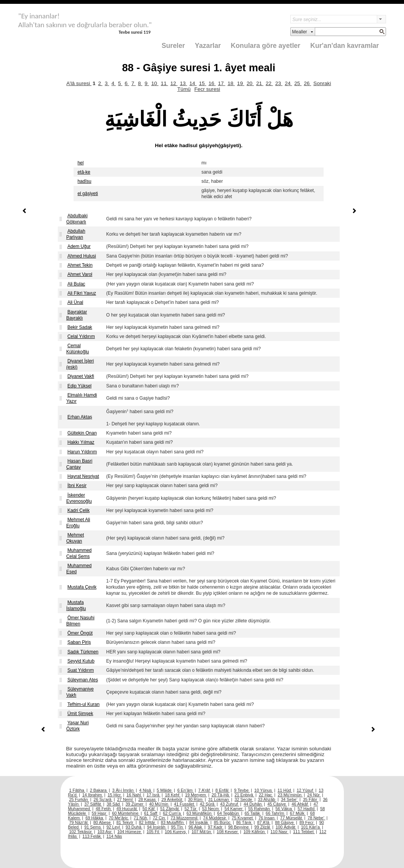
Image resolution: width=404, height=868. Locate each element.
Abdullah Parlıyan (76, 234)
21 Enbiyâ (245, 795)
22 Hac (266, 795)
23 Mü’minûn (290, 795)
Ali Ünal (75, 302)
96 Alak (196, 827)
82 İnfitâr (148, 822)
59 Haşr (100, 813)
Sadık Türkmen (83, 652)
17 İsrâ (154, 795)
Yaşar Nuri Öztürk (78, 726)
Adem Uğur (79, 246)
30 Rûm (196, 799)
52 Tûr (191, 809)
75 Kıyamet (243, 818)
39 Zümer (135, 804)
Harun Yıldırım (82, 452)
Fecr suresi (207, 89)
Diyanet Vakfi (81, 376)
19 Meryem (196, 795)
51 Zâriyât (170, 809)
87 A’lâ (264, 822)
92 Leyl (114, 827)
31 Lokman (219, 799)
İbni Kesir (77, 486)
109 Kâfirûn (255, 832)
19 (241, 83)
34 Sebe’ (290, 799)
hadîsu (84, 181)
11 (164, 83)
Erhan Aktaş (80, 417)
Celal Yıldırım (81, 336)
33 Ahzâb (267, 799)
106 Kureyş (176, 832)
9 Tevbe (242, 790)
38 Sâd (114, 804)
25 (298, 83)
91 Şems (93, 827)
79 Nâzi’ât (79, 822)
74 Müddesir (215, 818)
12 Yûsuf (306, 790)
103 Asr (105, 832)
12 (174, 83)
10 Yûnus (264, 790)
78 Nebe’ (316, 818)
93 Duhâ (134, 827)
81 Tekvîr (125, 822)
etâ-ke (84, 172)
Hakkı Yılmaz (81, 442)
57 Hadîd (307, 809)
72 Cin (159, 818)
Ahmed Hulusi (82, 256)
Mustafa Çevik (82, 587)
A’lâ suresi (79, 83)
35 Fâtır (311, 799)
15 (202, 83)
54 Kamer (234, 809)
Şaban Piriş (79, 642)
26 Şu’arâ (103, 799)
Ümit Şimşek (80, 714)
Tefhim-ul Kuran (83, 704)
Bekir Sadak (80, 327)
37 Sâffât (93, 804)
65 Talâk (253, 813)
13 (184, 83)
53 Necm (211, 809)
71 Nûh (141, 818)
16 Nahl (134, 795)
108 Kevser (228, 832)
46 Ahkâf (300, 804)
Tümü (184, 89)
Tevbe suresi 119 (135, 32)
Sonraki (322, 83)
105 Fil (154, 832)
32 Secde (244, 799)
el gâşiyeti (88, 194)
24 (289, 83)
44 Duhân (253, 804)
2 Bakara (99, 790)
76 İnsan (267, 818)
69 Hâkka (95, 818)
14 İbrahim (93, 795)
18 (231, 83)
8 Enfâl (223, 790)
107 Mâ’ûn (202, 832)
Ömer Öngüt (80, 633)
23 (279, 83)
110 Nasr (279, 832)
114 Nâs (114, 836)
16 (212, 83)
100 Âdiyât (286, 827)
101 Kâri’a (311, 827)
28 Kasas (147, 799)
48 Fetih (104, 809)
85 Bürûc (223, 822)
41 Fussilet (185, 804)
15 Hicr (115, 795)
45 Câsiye (277, 804)
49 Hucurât (127, 809)
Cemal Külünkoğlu (78, 349)
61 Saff (151, 813)
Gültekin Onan (82, 433)
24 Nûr (314, 795)
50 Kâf (149, 809)
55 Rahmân (259, 809)
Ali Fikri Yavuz (82, 293)
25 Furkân (79, 799)
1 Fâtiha (77, 790)
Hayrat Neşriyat (83, 476)
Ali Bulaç (76, 284)
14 (193, 83)
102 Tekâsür (81, 832)
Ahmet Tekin (80, 265)
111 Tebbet (304, 832)
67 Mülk (298, 813)
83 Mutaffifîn (173, 822)
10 (155, 83)
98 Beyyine (239, 827)
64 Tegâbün (229, 813)
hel (80, 163)
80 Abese (103, 822)
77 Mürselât (292, 818)
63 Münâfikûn (200, 813)
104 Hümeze (130, 832)
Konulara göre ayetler (266, 46)
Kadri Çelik (79, 510)
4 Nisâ (146, 790)
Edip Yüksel (79, 386)
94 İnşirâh (157, 827)
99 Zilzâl (263, 827)
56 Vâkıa (284, 809)
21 (260, 83)
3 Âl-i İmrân (123, 790)
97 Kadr (216, 827)
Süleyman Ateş (83, 680)
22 (269, 83)
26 (307, 83)
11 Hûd (285, 790)
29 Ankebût (172, 799)
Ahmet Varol (80, 274)
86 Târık (245, 822)
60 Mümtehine (126, 813)
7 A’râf (205, 790)
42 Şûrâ (208, 804)
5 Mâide (165, 790)
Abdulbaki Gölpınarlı (77, 219)
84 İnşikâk (200, 822)
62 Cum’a (172, 813)
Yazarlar (208, 46)
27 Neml (126, 799)
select (381, 19)
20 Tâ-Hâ (221, 795)
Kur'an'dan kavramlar (344, 46)
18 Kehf (173, 795)
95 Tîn (178, 827)
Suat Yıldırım (81, 670)
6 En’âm (186, 790)
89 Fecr (307, 822)
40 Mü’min (159, 804)
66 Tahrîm (276, 813)
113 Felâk (92, 836)
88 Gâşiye (285, 822)
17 (222, 83)
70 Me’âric (119, 818)
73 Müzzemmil (184, 818)
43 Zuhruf (230, 804)
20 (250, 83)
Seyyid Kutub (81, 661)
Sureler (173, 46)
